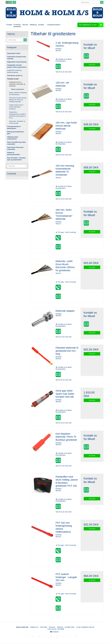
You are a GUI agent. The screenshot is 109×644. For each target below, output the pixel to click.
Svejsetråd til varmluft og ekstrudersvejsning (14, 71)
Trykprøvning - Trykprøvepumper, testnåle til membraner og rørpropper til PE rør (17, 115)
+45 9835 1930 (69, 627)
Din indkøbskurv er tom (91, 25)
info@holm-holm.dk (88, 627)
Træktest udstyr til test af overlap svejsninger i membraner (16, 107)
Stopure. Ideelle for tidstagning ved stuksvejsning (18, 94)
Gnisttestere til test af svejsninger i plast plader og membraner (17, 84)
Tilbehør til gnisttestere (17, 89)
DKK (14, 2)
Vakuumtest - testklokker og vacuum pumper (17, 122)
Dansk (9, 2)
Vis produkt (92, 65)
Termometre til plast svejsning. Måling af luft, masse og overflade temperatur (18, 100)
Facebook (54, 632)
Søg (102, 2)
